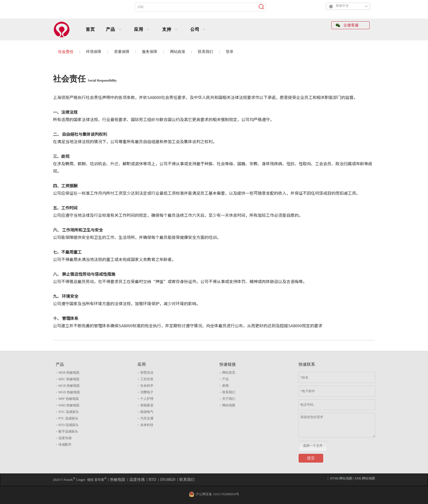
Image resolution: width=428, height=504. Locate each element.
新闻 (225, 386)
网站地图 (229, 405)
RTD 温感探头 (69, 425)
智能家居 (147, 405)
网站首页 (229, 373)
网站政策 (178, 52)
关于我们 (229, 399)
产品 (225, 379)
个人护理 (147, 399)
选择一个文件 (313, 446)
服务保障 (150, 52)
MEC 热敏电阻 (69, 379)
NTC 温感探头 (69, 412)
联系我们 (206, 52)
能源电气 (147, 412)
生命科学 (147, 386)
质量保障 (122, 52)
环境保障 (94, 52)
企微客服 (347, 25)
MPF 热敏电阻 (69, 399)
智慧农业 (147, 373)
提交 (311, 458)
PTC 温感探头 (68, 418)
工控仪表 (147, 379)
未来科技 (147, 425)
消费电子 (147, 392)
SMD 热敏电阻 (69, 405)
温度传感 (65, 438)
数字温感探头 (68, 431)
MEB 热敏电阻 (69, 373)
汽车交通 (147, 418)
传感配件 (65, 445)
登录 (230, 52)
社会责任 (66, 52)
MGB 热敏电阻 (69, 386)
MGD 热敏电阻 (69, 392)
